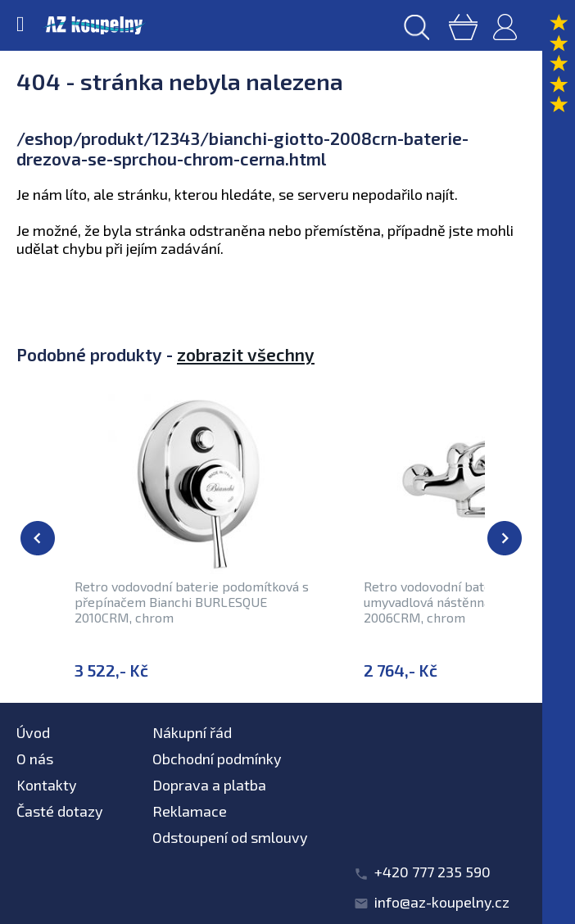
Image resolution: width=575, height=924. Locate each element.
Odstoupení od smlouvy (230, 837)
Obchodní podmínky (217, 759)
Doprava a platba (209, 785)
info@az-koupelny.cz (442, 902)
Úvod (33, 732)
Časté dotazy (60, 811)
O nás (35, 759)
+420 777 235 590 (432, 872)
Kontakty (47, 785)
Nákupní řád (192, 732)
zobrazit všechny (246, 354)
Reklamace (190, 811)
